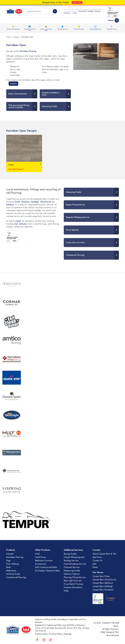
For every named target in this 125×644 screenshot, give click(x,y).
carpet (18, 221)
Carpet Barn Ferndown (103, 590)
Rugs (8, 561)
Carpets (10, 554)
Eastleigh (91, 11)
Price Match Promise (112, 29)
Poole (75, 13)
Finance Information (79, 29)
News (95, 567)
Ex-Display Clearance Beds (47, 571)
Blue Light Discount (62, 29)
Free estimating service (95, 29)
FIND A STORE (77, 2)
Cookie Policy (41, 634)
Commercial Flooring (16, 577)
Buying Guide (70, 554)
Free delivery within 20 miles (30, 30)
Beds (8, 567)
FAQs (66, 591)
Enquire (13, 84)
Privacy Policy (56, 634)
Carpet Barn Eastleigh (103, 586)
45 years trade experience (13, 29)
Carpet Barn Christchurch (104, 580)
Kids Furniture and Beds (46, 567)
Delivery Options (72, 574)
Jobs (94, 564)
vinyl (16, 224)
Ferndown (67, 13)
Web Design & (108, 632)
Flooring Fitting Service (75, 577)
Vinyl (37, 554)
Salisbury (97, 11)
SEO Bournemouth (113, 634)
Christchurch (83, 11)
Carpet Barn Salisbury (103, 583)
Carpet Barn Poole (101, 576)
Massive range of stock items (46, 30)
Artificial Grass (13, 574)
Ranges (16, 37)
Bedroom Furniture (44, 561)
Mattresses (11, 571)
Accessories (41, 564)
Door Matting (12, 564)
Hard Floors (41, 557)
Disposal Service (72, 567)
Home (8, 37)
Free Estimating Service (75, 564)
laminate (23, 224)
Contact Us (97, 561)
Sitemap (68, 634)
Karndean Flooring (28, 51)
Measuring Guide (72, 571)
